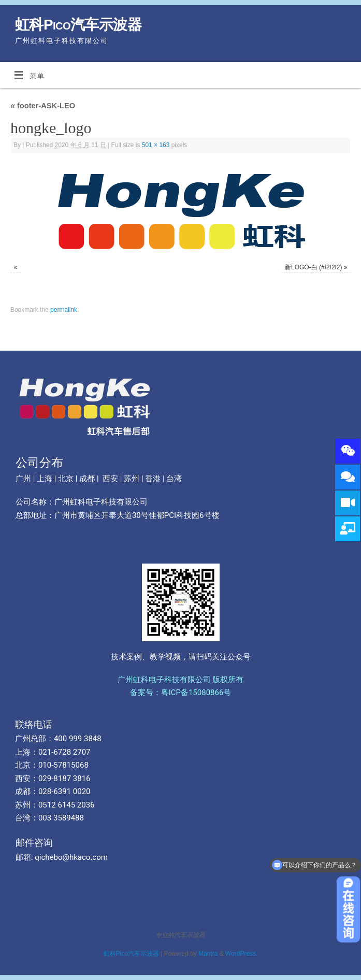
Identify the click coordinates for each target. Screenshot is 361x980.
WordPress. (241, 954)
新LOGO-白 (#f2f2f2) (313, 267)
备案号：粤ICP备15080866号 (181, 693)
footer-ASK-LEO (43, 106)
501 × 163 (156, 145)
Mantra (208, 954)
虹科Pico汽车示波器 (78, 25)
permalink (64, 310)
